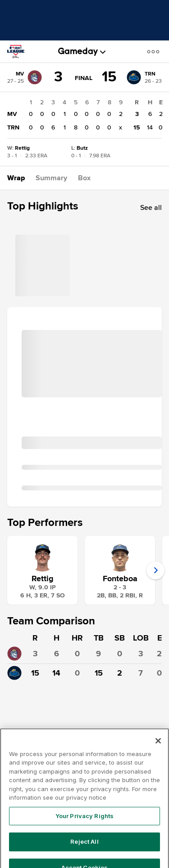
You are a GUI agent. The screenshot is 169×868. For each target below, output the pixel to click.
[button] (155, 51)
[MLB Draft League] (20, 52)
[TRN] (144, 77)
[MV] (25, 77)
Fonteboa (120, 579)
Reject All (84, 855)
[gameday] (78, 52)
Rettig (43, 579)
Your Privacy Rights (84, 829)
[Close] (158, 754)
